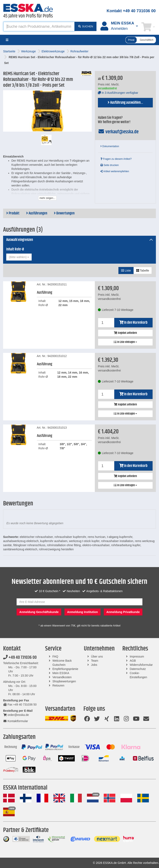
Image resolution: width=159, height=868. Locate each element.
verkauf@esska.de (118, 132)
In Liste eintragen (125, 342)
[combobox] (19, 257)
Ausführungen (37, 213)
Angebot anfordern (125, 333)
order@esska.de (16, 715)
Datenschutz (138, 669)
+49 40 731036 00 (20, 658)
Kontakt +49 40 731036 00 (131, 11)
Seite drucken (110, 165)
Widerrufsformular (141, 665)
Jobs (94, 665)
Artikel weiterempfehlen (115, 171)
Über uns (97, 656)
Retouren (58, 685)
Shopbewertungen (64, 681)
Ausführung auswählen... (125, 103)
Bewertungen (64, 213)
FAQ (55, 656)
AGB (133, 661)
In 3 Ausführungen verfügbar (118, 93)
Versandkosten (62, 677)
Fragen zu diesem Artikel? (116, 159)
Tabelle (143, 270)
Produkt (13, 213)
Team (95, 661)
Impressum (137, 656)
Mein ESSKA (61, 673)
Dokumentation (110, 146)
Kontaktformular (16, 721)
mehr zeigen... (47, 198)
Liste (126, 270)
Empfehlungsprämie (65, 669)
